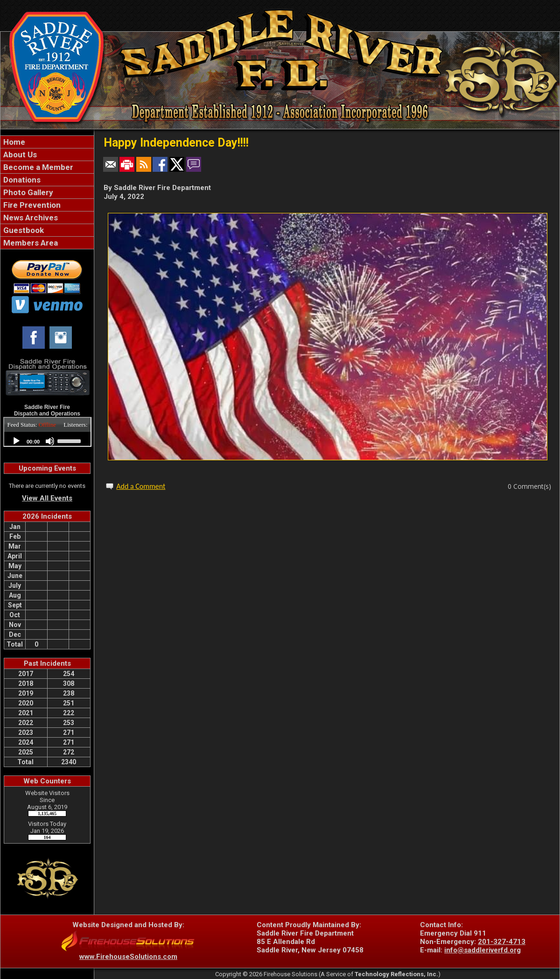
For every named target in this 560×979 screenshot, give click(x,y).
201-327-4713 (502, 942)
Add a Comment (141, 486)
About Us (19, 155)
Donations (21, 180)
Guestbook (23, 230)
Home (13, 142)
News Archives (30, 218)
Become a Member (37, 167)
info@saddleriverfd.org (483, 950)
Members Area (30, 243)
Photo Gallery (27, 192)
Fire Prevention (31, 205)
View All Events (47, 498)
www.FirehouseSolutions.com (128, 957)
